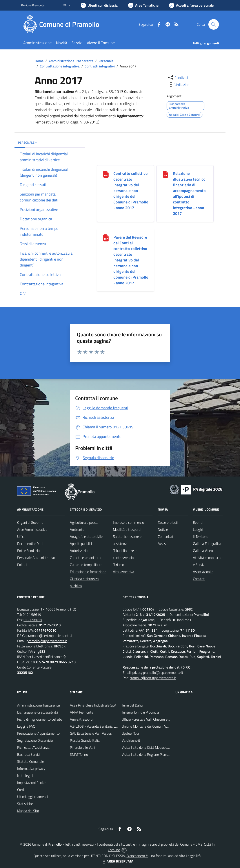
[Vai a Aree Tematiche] (143, 5)
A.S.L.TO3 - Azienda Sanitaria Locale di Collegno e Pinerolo (113, 726)
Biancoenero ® (137, 856)
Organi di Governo (30, 522)
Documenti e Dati (30, 544)
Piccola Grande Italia (85, 740)
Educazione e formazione (88, 572)
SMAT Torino (79, 754)
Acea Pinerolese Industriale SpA (93, 705)
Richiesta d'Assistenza (33, 747)
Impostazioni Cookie (32, 783)
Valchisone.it (131, 740)
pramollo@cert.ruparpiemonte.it (50, 636)
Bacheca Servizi (29, 754)
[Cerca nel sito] (214, 24)
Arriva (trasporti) (82, 719)
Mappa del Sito (28, 811)
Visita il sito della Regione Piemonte (148, 754)
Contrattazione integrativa (60, 66)
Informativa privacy (31, 768)
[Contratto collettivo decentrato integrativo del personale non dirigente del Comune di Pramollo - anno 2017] (106, 174)
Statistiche (25, 804)
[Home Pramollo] (63, 24)
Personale (106, 61)
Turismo (118, 565)
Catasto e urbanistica (85, 558)
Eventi (198, 522)
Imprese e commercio (128, 522)
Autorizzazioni (80, 551)
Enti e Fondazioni (30, 551)
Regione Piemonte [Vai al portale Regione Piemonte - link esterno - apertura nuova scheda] (33, 5)
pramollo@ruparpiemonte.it (47, 641)
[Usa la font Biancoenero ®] (99, 5)
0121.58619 (32, 614)
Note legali (25, 776)
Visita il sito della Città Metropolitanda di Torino (156, 747)
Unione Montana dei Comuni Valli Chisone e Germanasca (163, 726)
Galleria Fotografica (207, 544)
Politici (22, 565)
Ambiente (77, 529)
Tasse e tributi (168, 522)
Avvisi (162, 544)
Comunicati (166, 536)
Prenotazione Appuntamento (38, 733)
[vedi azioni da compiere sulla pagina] (179, 85)
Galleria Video (203, 551)
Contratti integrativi (100, 66)
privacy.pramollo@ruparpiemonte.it (158, 672)
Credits (22, 790)
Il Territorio (201, 536)
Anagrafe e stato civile (86, 536)
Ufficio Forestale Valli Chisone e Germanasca (154, 719)
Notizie (163, 529)
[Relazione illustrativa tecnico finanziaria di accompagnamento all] (165, 174)
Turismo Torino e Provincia (140, 712)
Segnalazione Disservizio (35, 740)
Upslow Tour (131, 733)
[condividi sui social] (178, 78)
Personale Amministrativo (36, 558)
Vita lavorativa (124, 572)
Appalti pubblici (81, 544)
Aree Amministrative (32, 529)
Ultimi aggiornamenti (32, 797)
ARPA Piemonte (82, 712)
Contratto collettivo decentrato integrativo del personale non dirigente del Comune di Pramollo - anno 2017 (131, 191)
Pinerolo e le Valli (82, 747)
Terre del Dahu (132, 705)
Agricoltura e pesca (84, 522)
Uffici (21, 536)
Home (39, 61)
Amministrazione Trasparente (71, 61)
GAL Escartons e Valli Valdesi (91, 733)
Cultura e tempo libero (86, 565)
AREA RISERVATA (117, 861)
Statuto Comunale (31, 761)
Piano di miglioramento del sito (40, 719)
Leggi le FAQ (26, 726)
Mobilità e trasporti (127, 529)
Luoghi (198, 529)
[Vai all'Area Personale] (191, 5)
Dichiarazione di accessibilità (38, 712)
